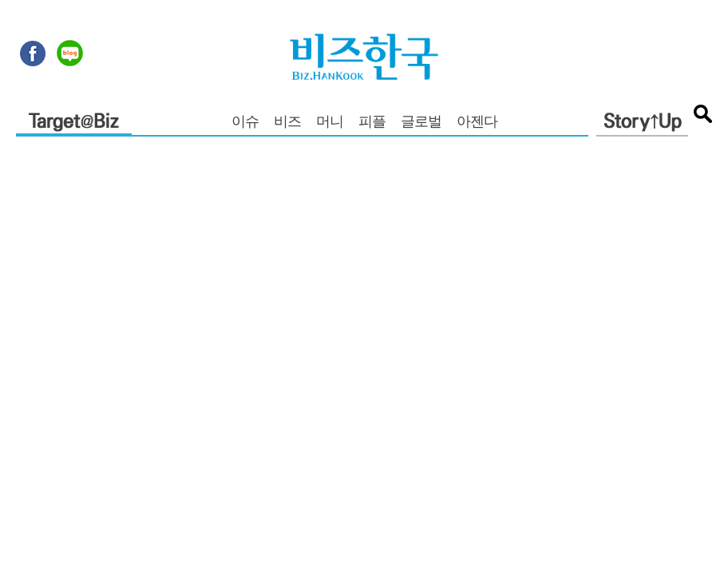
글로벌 (421, 123)
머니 (330, 123)
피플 (372, 123)
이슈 (245, 123)
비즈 (287, 123)
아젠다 (477, 123)
